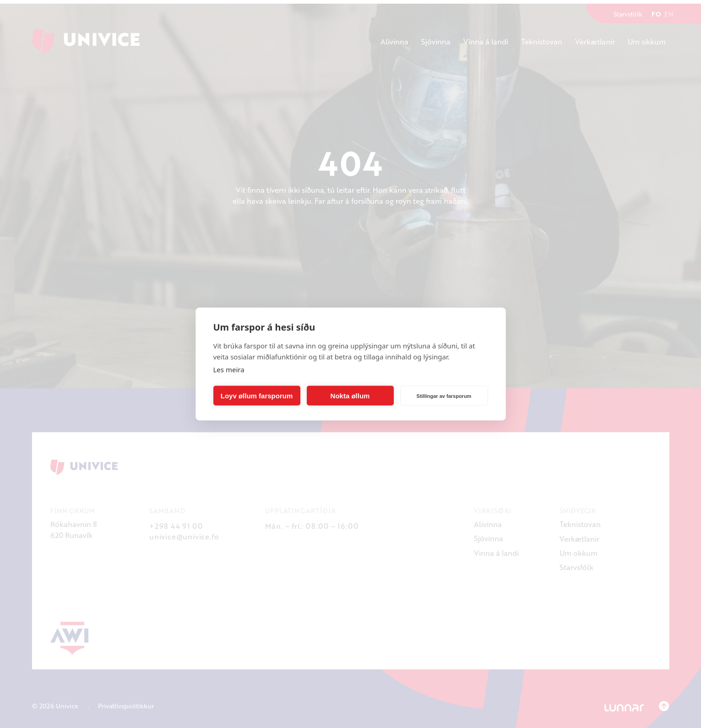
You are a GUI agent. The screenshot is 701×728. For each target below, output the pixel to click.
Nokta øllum (350, 395)
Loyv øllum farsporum (257, 395)
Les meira (229, 369)
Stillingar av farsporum (444, 396)
